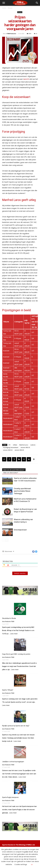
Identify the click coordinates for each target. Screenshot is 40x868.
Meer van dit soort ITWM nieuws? (14, 470)
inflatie (15, 445)
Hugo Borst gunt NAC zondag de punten (16, 654)
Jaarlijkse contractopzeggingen (13, 762)
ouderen (33, 445)
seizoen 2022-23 (25, 447)
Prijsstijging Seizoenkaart (11, 447)
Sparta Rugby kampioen (10, 797)
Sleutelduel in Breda (9, 618)
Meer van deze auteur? (11, 473)
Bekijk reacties (20, 573)
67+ (10, 445)
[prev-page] (3, 540)
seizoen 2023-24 (8, 450)
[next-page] (7, 540)
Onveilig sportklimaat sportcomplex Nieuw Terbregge (22, 491)
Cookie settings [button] (21, 864)
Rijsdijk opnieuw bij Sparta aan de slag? (16, 726)
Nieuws (10, 8)
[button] (37, 3)
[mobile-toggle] (4, 3)
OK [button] (32, 865)
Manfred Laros (24, 445)
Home (4, 8)
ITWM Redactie (11, 34)
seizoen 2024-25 (19, 450)
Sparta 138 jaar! (8, 690)
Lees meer (14, 634)
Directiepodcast (20, 530)
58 (36, 34)
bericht (26, 79)
